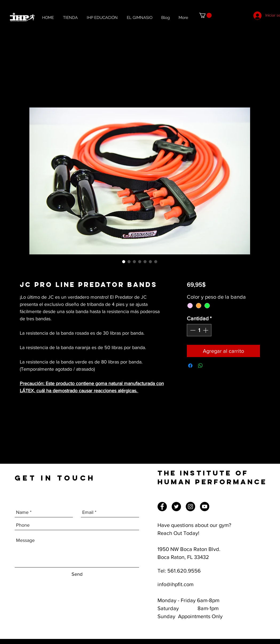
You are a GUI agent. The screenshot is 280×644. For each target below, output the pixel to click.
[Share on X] (211, 366)
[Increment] (206, 330)
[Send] (77, 574)
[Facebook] (162, 507)
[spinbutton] (199, 330)
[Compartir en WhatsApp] (200, 366)
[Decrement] (192, 330)
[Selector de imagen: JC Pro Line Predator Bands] (124, 262)
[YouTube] (205, 507)
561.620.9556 (184, 571)
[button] (205, 15)
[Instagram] (190, 507)
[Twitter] (176, 507)
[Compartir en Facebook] (190, 366)
